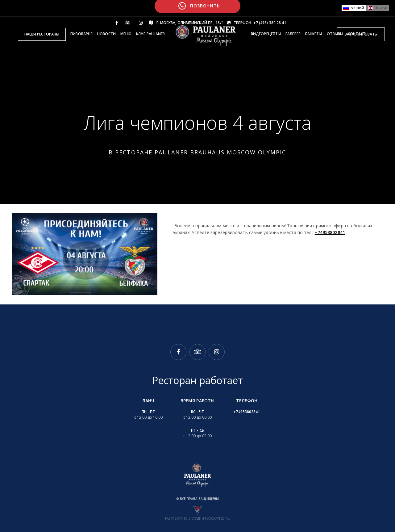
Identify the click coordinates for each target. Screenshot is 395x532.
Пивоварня (81, 34)
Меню (126, 34)
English (381, 8)
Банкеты (314, 34)
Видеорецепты (266, 34)
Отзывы (335, 34)
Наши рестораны (42, 34)
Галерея (293, 34)
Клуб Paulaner (150, 34)
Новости (106, 34)
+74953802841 (330, 232)
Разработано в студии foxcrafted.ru (198, 518)
